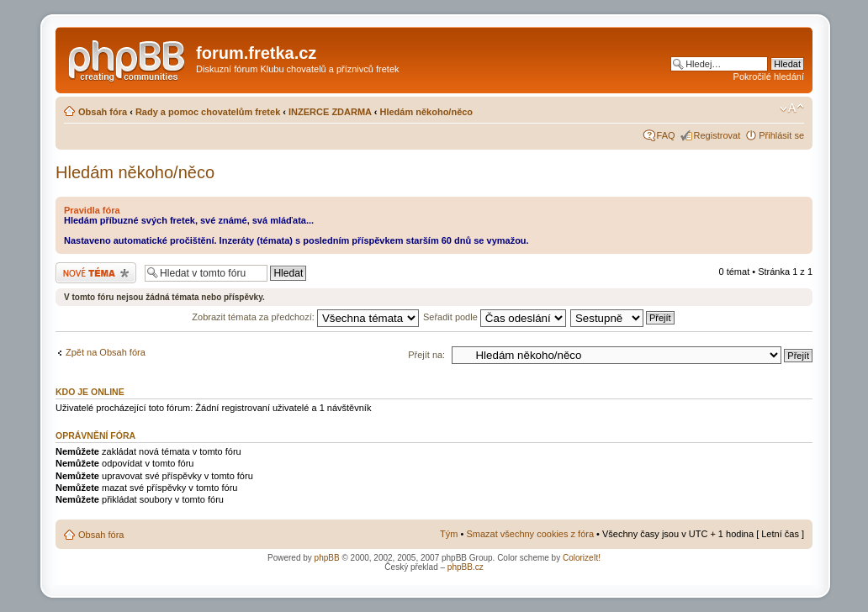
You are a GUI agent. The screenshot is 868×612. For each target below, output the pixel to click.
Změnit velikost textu (792, 108)
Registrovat (717, 135)
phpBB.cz (466, 567)
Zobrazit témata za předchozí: (305, 317)
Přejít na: (426, 355)
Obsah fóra (103, 112)
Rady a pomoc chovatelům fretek (208, 112)
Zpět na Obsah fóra (106, 352)
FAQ (666, 135)
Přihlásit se (781, 135)
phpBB (327, 558)
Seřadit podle (495, 317)
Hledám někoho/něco (426, 112)
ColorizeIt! (582, 558)
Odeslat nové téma (96, 273)
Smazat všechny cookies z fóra (530, 534)
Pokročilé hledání (769, 76)
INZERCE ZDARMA (330, 112)
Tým (449, 534)
